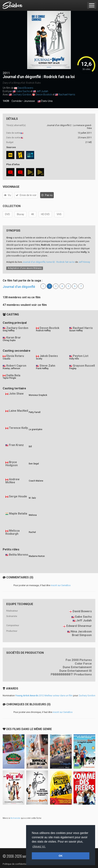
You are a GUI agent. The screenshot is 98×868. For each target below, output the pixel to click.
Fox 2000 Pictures (79, 660)
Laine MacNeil (19, 411)
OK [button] (61, 856)
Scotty (39, 359)
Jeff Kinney (84, 262)
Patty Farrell (35, 412)
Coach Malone (36, 481)
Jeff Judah (42, 91)
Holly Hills (74, 359)
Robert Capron (16, 366)
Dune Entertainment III (76, 671)
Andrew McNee (12, 481)
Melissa (33, 515)
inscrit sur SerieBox (61, 585)
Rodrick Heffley (43, 331)
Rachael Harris (67, 95)
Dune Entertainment (77, 667)
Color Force (83, 663)
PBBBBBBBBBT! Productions (71, 674)
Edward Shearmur (79, 626)
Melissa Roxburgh (12, 532)
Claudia (6, 359)
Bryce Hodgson (12, 464)
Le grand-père (36, 429)
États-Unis (45, 101)
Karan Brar (14, 338)
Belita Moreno (19, 555)
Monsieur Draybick (38, 395)
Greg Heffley (9, 331)
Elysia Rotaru (15, 356)
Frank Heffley (42, 368)
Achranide (15, 818)
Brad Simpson (82, 635)
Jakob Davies (49, 356)
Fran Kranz (16, 445)
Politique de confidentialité (16, 864)
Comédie (17, 101)
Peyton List (81, 356)
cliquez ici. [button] (39, 846)
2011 (6, 73)
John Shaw (16, 394)
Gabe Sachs (23, 91)
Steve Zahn (47, 366)
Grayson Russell (84, 366)
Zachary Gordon (22, 95)
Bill (30, 447)
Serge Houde (18, 496)
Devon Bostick (44, 95)
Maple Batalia (18, 514)
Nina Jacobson (81, 631)
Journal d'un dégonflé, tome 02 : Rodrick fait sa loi (49, 262)
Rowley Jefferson (11, 368)
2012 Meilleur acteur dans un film (44, 696)
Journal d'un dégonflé (19, 287)
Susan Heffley (76, 331)
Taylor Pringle (9, 378)
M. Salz (32, 498)
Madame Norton (37, 556)
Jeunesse (29, 101)
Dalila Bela (13, 375)
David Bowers (25, 88)
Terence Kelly (18, 428)
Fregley (73, 368)
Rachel (32, 532)
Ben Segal (34, 464)
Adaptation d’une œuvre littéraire (25, 268)
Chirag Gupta (9, 340)
